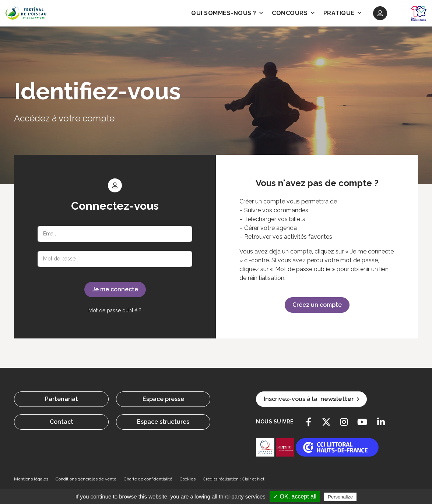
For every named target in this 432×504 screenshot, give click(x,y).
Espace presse (163, 399)
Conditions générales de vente (86, 479)
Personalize (340, 497)
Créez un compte (317, 305)
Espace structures (163, 422)
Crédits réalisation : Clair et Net (234, 479)
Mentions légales (31, 479)
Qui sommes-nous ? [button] (227, 13)
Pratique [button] (343, 13)
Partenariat (62, 399)
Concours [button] (293, 13)
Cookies (188, 479)
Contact (62, 422)
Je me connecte (115, 289)
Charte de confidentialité (148, 479)
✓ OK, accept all (295, 496)
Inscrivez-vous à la (311, 399)
